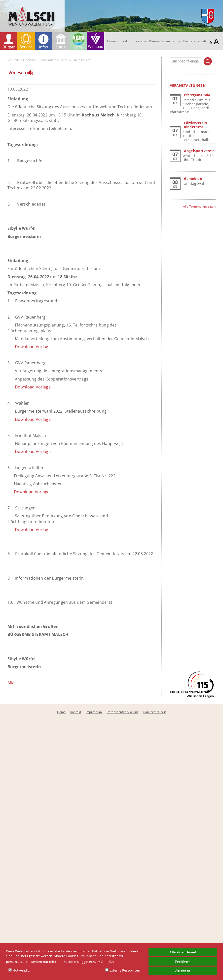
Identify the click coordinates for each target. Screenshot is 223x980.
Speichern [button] (183, 961)
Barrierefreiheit (195, 41)
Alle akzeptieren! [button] (183, 952)
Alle (11, 683)
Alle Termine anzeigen (199, 206)
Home (111, 41)
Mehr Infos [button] (106, 961)
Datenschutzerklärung (165, 41)
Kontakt (123, 41)
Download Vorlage (33, 347)
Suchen (208, 61)
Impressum (139, 41)
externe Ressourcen (123, 970)
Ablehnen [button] (183, 971)
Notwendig (19, 970)
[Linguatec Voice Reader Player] (24, 74)
